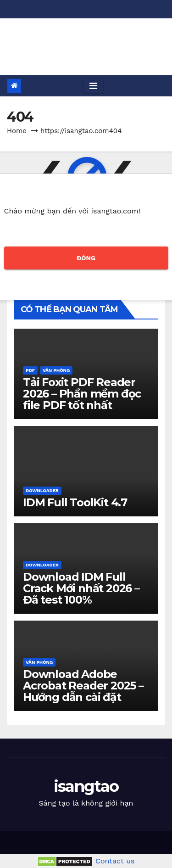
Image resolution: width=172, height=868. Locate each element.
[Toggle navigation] (93, 86)
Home (17, 131)
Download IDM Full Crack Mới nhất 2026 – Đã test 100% (81, 588)
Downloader (42, 490)
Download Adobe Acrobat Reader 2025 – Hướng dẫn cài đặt (83, 686)
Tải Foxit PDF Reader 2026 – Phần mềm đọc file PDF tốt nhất (82, 394)
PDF (30, 370)
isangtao (86, 40)
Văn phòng (56, 370)
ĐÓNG (86, 258)
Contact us (115, 861)
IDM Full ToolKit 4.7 (75, 502)
